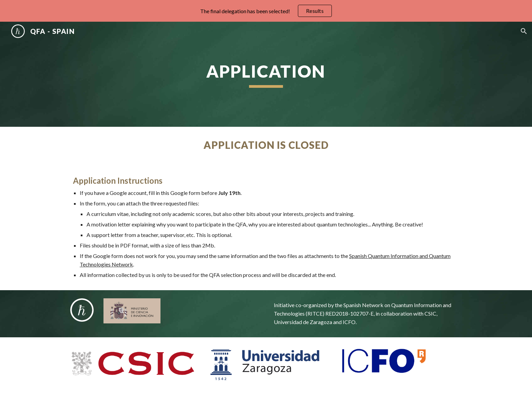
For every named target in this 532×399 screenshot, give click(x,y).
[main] (266, 74)
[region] (266, 11)
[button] (524, 31)
